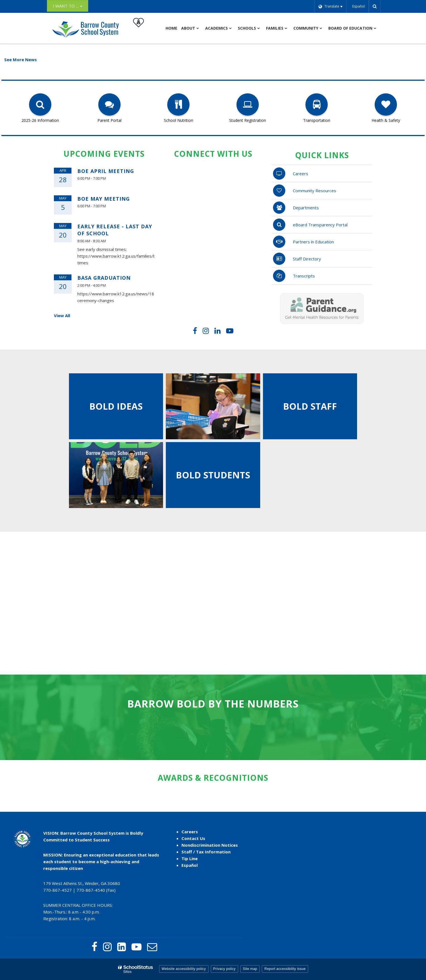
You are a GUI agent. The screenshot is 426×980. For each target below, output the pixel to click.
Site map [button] (250, 969)
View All (62, 315)
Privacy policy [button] (224, 969)
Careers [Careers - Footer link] (190, 832)
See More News (21, 60)
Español (190, 865)
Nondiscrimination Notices (210, 845)
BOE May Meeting (104, 199)
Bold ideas (116, 406)
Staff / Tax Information (206, 852)
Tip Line (190, 858)
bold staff (310, 406)
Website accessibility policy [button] (184, 969)
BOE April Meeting (106, 171)
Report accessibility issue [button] (285, 969)
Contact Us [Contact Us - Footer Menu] (193, 838)
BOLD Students (213, 475)
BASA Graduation (104, 278)
